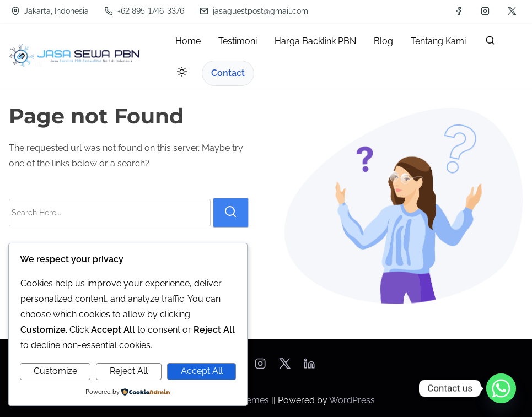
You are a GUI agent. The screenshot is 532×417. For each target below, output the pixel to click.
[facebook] (459, 11)
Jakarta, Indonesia (50, 11)
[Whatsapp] (501, 388)
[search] (490, 43)
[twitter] (512, 11)
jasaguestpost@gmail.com (254, 11)
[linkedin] (309, 367)
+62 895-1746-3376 (144, 11)
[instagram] (485, 11)
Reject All (129, 371)
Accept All (202, 371)
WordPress (352, 400)
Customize (55, 371)
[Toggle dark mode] (180, 74)
